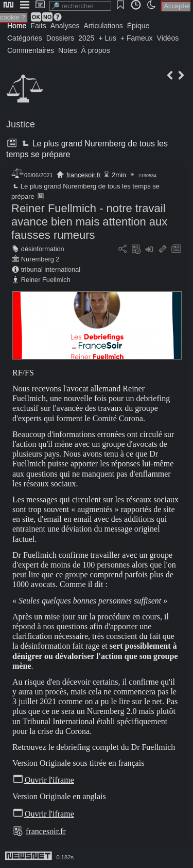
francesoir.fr (84, 175)
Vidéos (168, 38)
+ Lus (107, 38)
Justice (21, 124)
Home (17, 26)
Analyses (65, 26)
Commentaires (31, 50)
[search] (80, 6)
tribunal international (51, 269)
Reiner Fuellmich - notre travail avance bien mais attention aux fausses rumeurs (89, 222)
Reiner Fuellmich (46, 280)
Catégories (25, 38)
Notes (68, 50)
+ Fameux (137, 38)
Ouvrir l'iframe (43, 780)
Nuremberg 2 (40, 259)
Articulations (103, 26)
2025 (86, 38)
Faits (38, 26)
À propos (96, 50)
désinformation (43, 249)
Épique (138, 26)
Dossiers (60, 38)
